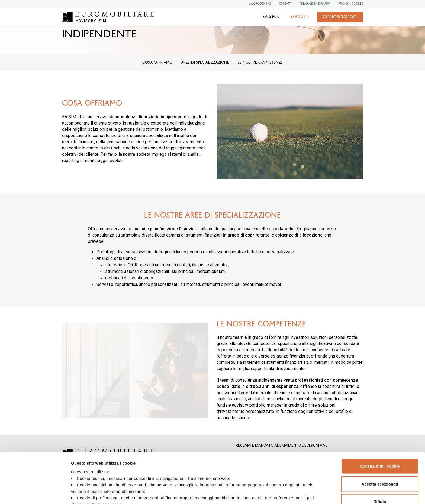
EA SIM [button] (269, 17)
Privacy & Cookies (351, 4)
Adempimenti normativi (315, 4)
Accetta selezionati (380, 443)
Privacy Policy (163, 470)
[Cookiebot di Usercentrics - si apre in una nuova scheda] (35, 493)
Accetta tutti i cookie (380, 425)
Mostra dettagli (285, 493)
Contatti (285, 4)
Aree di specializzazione (205, 63)
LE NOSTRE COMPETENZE (260, 63)
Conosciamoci (340, 17)
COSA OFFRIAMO (157, 63)
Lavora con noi (260, 4)
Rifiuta (380, 461)
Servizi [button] (297, 17)
